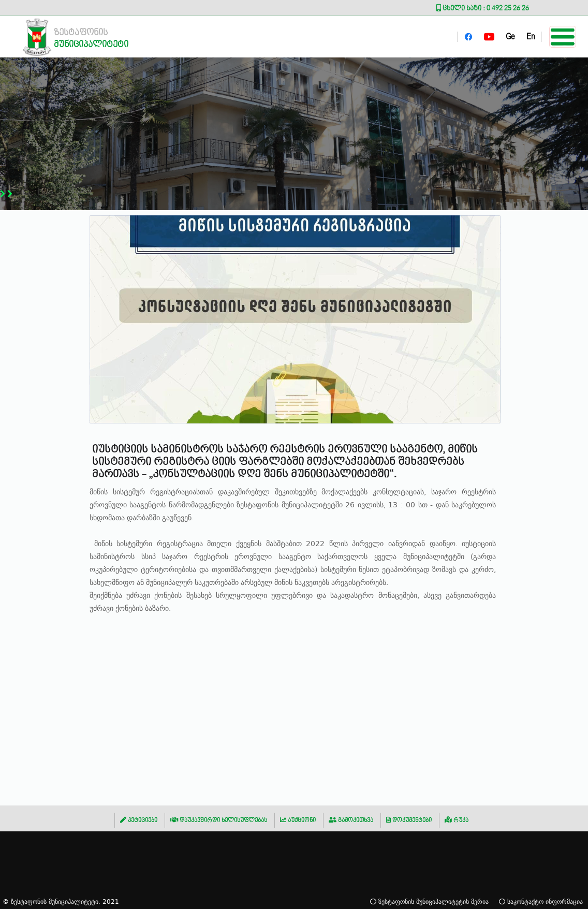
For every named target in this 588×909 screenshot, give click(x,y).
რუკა (457, 820)
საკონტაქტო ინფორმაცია (541, 901)
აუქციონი (298, 820)
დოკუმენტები (409, 820)
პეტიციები (139, 820)
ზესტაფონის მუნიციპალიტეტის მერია (429, 901)
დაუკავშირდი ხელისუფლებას (219, 820)
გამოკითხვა (351, 820)
